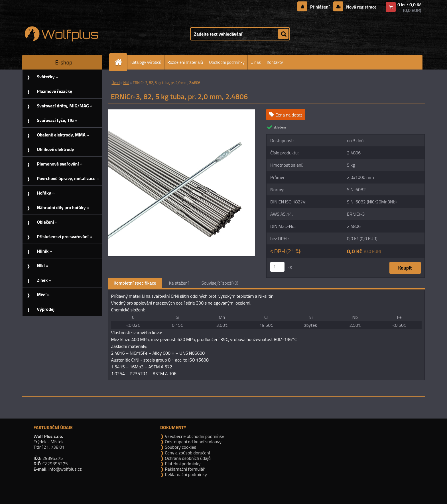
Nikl (126, 83)
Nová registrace (361, 7)
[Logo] (61, 34)
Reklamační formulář (184, 469)
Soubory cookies (180, 447)
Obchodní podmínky (227, 62)
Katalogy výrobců (146, 62)
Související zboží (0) (220, 283)
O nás (256, 62)
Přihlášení (320, 7)
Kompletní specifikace (135, 283)
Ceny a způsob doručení (187, 453)
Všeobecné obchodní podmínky (194, 436)
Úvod (115, 83)
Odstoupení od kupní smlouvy (193, 442)
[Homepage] (121, 62)
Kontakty (275, 62)
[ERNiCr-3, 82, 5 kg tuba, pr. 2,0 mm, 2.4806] (181, 112)
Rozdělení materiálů (185, 62)
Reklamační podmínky (185, 474)
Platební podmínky (182, 464)
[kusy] (277, 267)
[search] (283, 34)
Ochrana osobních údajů (187, 458)
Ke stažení (179, 283)
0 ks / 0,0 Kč (409, 5)
